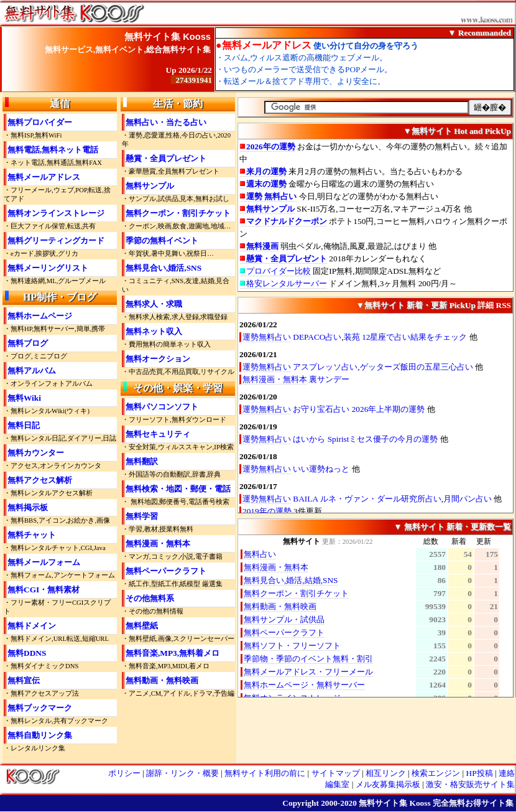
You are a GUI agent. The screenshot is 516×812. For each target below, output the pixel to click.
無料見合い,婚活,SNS (164, 268)
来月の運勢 (266, 171)
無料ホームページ (40, 316)
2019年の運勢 (267, 511)
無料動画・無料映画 (162, 680)
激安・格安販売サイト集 (470, 784)
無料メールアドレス (44, 177)
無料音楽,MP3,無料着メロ (173, 653)
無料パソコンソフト (162, 407)
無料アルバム (32, 371)
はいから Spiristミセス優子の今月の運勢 (365, 439)
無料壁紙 (142, 626)
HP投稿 (480, 773)
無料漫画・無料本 (158, 544)
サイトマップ (336, 773)
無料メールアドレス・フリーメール (308, 672)
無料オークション (158, 359)
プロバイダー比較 (279, 271)
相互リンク (386, 773)
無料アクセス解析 (40, 480)
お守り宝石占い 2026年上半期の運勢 (359, 409)
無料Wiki (24, 398)
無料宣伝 (24, 680)
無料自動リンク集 (40, 735)
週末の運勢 (266, 184)
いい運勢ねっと (321, 469)
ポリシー (124, 773)
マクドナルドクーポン (287, 221)
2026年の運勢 (271, 147)
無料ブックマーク (40, 708)
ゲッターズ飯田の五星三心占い (417, 367)
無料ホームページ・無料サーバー (304, 685)
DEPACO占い (317, 337)
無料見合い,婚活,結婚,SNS (291, 580)
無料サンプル (150, 186)
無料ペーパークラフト (166, 571)
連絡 (507, 773)
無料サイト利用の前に (265, 773)
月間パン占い (468, 499)
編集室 (337, 784)
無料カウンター (36, 453)
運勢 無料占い (271, 196)
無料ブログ (28, 343)
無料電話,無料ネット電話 (53, 150)
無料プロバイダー (40, 122)
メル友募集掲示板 (388, 784)
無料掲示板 (28, 507)
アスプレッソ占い (325, 367)
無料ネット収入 (154, 331)
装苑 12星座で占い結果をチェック (406, 337)
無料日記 (24, 425)
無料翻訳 (142, 461)
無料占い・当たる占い (166, 122)
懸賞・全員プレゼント (166, 158)
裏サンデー (329, 379)
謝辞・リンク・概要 (182, 773)
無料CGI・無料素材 (44, 590)
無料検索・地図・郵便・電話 (178, 489)
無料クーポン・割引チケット (178, 213)
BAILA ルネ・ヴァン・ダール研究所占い (367, 499)
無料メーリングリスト (48, 268)
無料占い (260, 554)
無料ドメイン (32, 626)
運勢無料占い (267, 337)
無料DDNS (27, 653)
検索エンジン (436, 773)
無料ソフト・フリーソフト (292, 646)
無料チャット (32, 535)
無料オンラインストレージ (56, 213)
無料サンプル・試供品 (284, 619)
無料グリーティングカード (56, 240)
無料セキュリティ (158, 434)
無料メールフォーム (44, 562)
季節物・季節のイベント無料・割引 (308, 659)
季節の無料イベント (162, 240)
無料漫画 (262, 246)
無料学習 (142, 516)
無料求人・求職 (154, 304)
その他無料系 (150, 598)
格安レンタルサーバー (287, 283)
